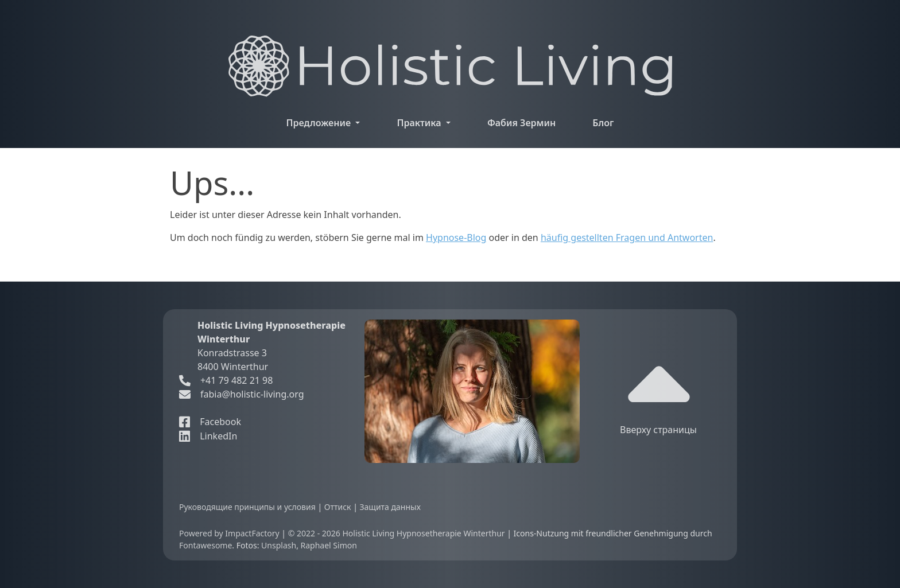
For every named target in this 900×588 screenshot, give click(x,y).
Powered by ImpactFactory (230, 533)
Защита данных (390, 507)
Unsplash (279, 545)
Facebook (210, 422)
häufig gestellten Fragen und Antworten (627, 237)
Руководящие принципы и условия (248, 507)
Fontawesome (205, 545)
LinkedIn (208, 436)
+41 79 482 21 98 (226, 380)
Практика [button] (420, 123)
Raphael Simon (329, 545)
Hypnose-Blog (456, 237)
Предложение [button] (320, 123)
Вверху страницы (658, 395)
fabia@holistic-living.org (252, 394)
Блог (603, 123)
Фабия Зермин (521, 123)
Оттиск (339, 507)
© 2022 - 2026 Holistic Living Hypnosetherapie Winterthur (398, 533)
